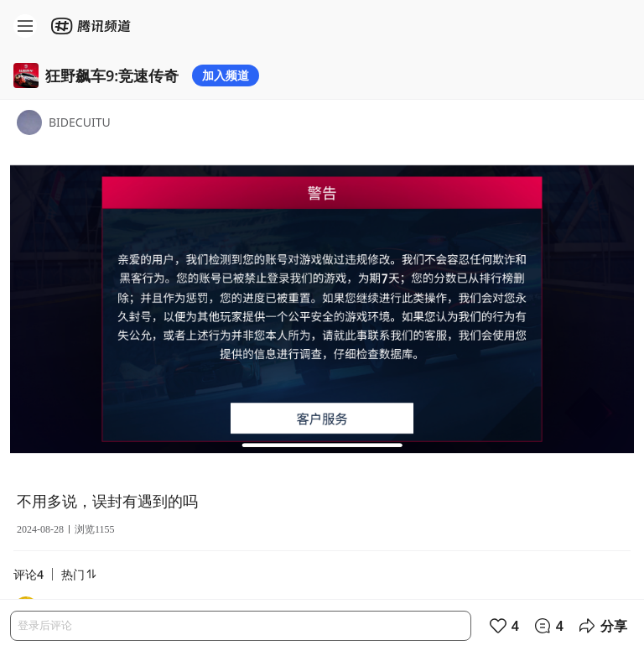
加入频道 (226, 75)
